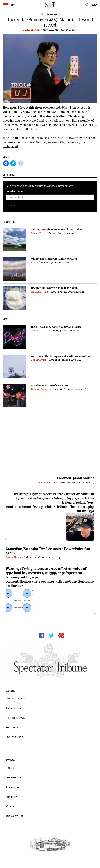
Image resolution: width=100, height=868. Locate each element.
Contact (11, 797)
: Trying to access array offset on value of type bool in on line (50, 516)
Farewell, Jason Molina (76, 478)
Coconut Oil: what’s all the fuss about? (55, 288)
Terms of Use (15, 816)
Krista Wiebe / (50, 483)
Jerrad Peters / (42, 389)
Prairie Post (14, 737)
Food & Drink (15, 728)
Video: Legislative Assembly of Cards (54, 259)
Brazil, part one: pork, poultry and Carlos (56, 327)
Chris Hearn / (33, 30)
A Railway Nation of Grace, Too (50, 386)
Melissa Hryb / (41, 292)
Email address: (15, 191)
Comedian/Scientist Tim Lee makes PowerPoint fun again (48, 551)
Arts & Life (14, 708)
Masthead (12, 806)
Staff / (36, 263)
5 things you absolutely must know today (56, 230)
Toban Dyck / (40, 233)
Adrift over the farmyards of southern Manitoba (61, 356)
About (10, 768)
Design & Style (16, 718)
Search (94, 5)
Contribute (14, 778)
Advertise (13, 787)
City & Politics (16, 699)
